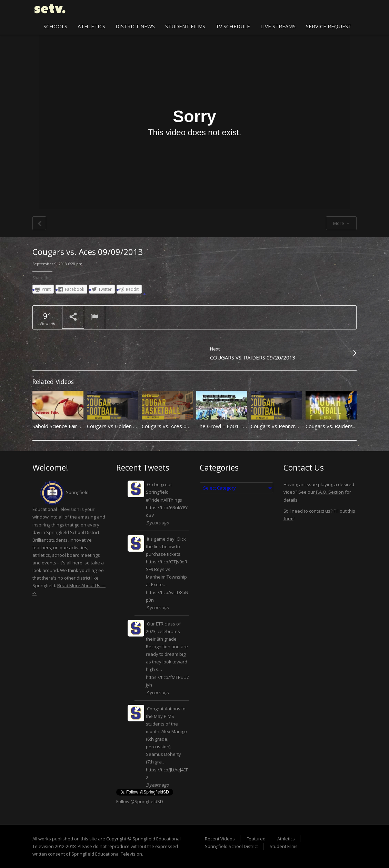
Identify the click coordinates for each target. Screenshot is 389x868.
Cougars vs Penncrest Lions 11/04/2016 (299, 426)
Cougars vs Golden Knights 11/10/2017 (134, 426)
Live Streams (278, 26)
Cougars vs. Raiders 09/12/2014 (344, 426)
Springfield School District (231, 846)
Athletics (91, 26)
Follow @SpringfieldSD (140, 801)
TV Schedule (233, 26)
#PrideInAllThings (164, 500)
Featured (256, 839)
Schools (55, 26)
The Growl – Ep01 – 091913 (230, 426)
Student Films (185, 26)
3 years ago (157, 523)
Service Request (329, 26)
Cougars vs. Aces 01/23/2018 (177, 426)
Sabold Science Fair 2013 (62, 426)
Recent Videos (220, 839)
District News (135, 26)
